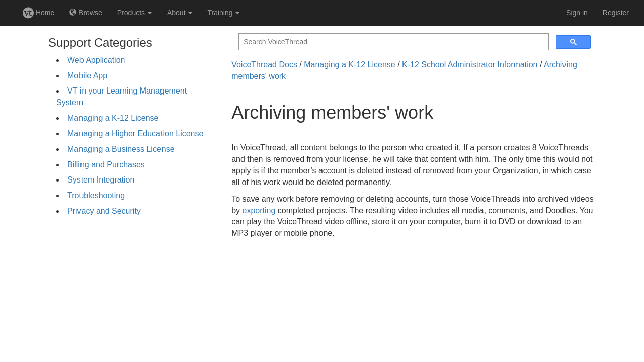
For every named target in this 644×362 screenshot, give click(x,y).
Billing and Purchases (106, 165)
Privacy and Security (104, 211)
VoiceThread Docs (264, 65)
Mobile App (87, 76)
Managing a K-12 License (113, 118)
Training (223, 13)
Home (38, 13)
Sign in (577, 13)
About (180, 13)
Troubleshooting (96, 195)
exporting (259, 210)
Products (135, 13)
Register (616, 13)
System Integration (101, 180)
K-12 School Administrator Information (470, 65)
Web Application (96, 60)
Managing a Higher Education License (135, 133)
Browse (86, 13)
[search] (393, 42)
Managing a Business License (121, 149)
